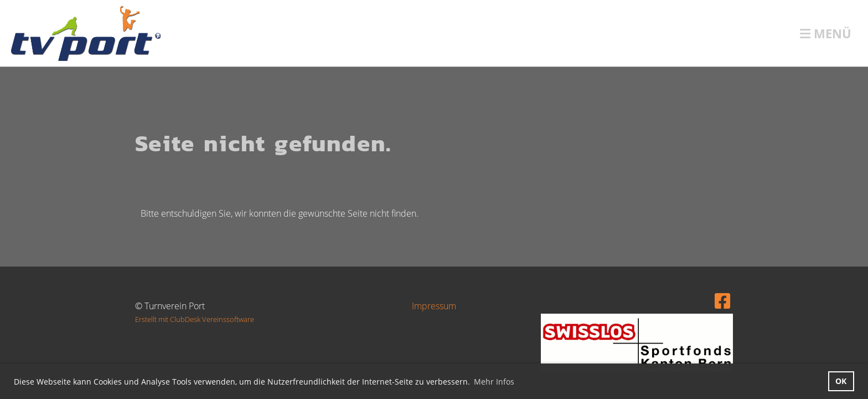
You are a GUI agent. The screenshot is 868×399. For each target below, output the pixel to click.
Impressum (434, 306)
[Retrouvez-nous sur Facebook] (722, 301)
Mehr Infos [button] (494, 382)
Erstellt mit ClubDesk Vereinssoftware (195, 319)
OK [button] (841, 381)
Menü (826, 33)
